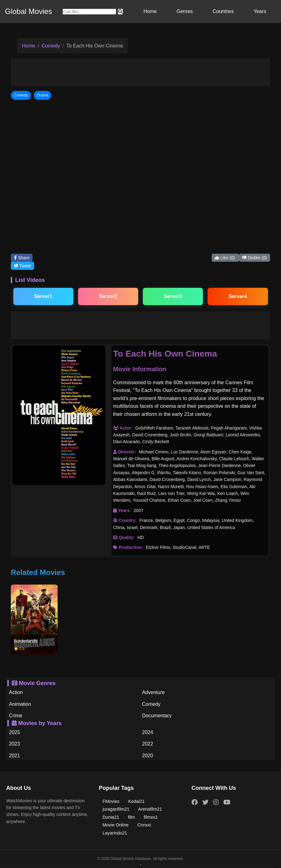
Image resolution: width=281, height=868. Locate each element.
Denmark (149, 527)
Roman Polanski (219, 473)
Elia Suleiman (234, 487)
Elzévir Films (158, 547)
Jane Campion (227, 479)
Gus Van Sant (251, 473)
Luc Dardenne (185, 452)
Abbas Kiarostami (130, 479)
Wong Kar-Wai (201, 493)
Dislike (255, 258)
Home (150, 11)
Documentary (157, 716)
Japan (179, 527)
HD (141, 537)
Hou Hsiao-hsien (202, 487)
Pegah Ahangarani (229, 428)
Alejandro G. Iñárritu (151, 473)
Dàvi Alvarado (126, 442)
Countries (223, 11)
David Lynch (199, 479)
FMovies (111, 801)
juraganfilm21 (116, 809)
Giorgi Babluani (209, 435)
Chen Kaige (240, 452)
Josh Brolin (180, 435)
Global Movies (29, 11)
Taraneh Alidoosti (192, 428)
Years (260, 11)
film (131, 817)
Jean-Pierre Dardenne (219, 465)
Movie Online (116, 825)
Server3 (173, 296)
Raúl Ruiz (146, 493)
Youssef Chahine (149, 500)
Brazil (165, 527)
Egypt (179, 520)
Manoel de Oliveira (131, 459)
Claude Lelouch (234, 459)
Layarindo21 (115, 833)
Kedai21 (136, 801)
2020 (148, 756)
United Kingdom (237, 520)
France (146, 520)
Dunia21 (111, 817)
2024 (148, 732)
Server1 (43, 296)
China (119, 527)
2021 (15, 756)
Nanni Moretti (171, 487)
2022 (148, 744)
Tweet (22, 266)
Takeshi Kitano (187, 473)
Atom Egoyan (213, 452)
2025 (15, 732)
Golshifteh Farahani (154, 428)
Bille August (163, 459)
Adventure (154, 692)
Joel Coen (203, 500)
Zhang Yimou (228, 500)
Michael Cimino (154, 452)
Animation (20, 704)
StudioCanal (184, 547)
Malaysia (211, 520)
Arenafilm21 (150, 809)
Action (16, 692)
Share (22, 258)
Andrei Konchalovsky (197, 459)
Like (225, 258)
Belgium (163, 520)
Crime (16, 716)
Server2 (108, 296)
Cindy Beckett (156, 442)
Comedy (51, 46)
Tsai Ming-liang (142, 465)
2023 (15, 744)
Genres (185, 11)
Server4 (238, 296)
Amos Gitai (145, 487)
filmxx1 (151, 817)
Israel (132, 527)
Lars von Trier (171, 493)
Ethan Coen (179, 500)
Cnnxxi (144, 825)
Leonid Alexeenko (243, 435)
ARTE (204, 547)
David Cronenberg (150, 435)
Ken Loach (228, 493)
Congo (193, 520)
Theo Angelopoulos (177, 465)
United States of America (211, 527)
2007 (139, 510)
